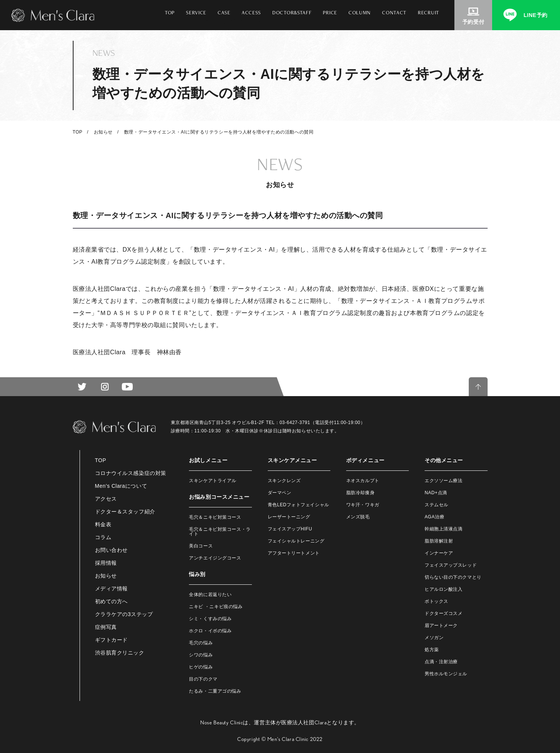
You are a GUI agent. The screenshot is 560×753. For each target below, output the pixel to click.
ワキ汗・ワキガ (363, 505)
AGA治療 (434, 517)
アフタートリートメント (294, 553)
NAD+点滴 (436, 493)
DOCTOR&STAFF (292, 12)
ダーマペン (280, 493)
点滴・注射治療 (441, 662)
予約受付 (473, 22)
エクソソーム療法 (443, 481)
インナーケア (439, 553)
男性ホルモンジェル (446, 674)
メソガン (434, 638)
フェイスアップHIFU (290, 529)
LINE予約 (535, 15)
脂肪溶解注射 (439, 541)
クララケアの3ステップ (124, 614)
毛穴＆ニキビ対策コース (215, 517)
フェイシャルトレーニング (296, 541)
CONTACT (394, 12)
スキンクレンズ (284, 481)
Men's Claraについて (121, 486)
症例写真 (106, 627)
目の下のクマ (203, 679)
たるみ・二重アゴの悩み (215, 691)
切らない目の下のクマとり (453, 577)
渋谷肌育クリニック (120, 653)
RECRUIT (429, 12)
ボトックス (436, 601)
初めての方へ (111, 601)
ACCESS (251, 12)
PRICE (330, 12)
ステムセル (436, 505)
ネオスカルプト (363, 481)
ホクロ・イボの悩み (210, 631)
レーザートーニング (289, 517)
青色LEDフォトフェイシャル (298, 505)
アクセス (106, 499)
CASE (224, 12)
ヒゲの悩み (201, 667)
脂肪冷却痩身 (360, 493)
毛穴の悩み (201, 643)
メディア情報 (111, 589)
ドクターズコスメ (443, 613)
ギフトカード (111, 640)
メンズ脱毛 (358, 517)
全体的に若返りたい (210, 595)
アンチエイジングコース (215, 558)
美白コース (201, 546)
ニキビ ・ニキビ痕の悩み (216, 607)
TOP (170, 12)
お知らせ (103, 132)
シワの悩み (201, 655)
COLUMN (360, 12)
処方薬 (432, 650)
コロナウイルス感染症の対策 (131, 473)
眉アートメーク (441, 625)
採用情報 (106, 563)
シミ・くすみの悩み (210, 619)
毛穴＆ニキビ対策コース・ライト (220, 532)
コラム (103, 537)
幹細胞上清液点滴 (443, 529)
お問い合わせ (111, 550)
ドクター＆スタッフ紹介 (125, 512)
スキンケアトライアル (213, 481)
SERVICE (196, 12)
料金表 (103, 524)
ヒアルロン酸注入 (443, 589)
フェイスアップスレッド (451, 565)
